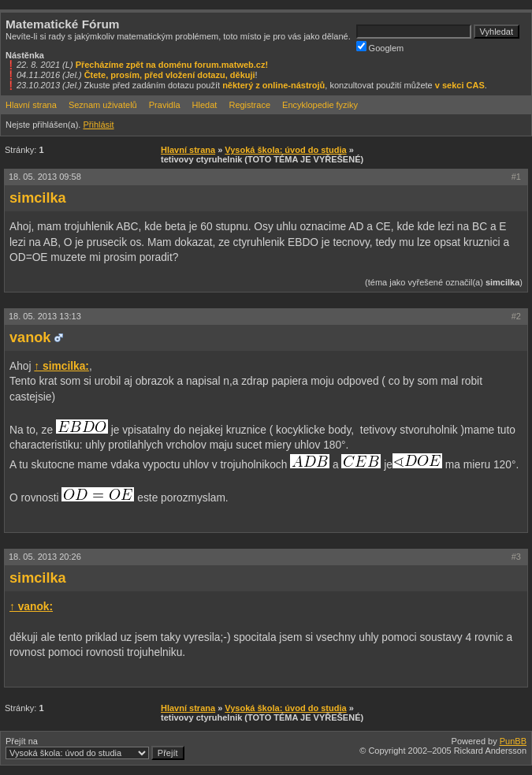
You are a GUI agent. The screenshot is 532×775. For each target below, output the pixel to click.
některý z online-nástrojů (273, 85)
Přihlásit (98, 125)
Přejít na (95, 748)
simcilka (38, 198)
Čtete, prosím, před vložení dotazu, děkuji (170, 75)
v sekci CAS (460, 85)
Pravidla (165, 105)
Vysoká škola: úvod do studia (285, 150)
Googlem (380, 47)
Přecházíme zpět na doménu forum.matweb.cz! (172, 65)
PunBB (513, 741)
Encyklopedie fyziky (320, 105)
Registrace (249, 105)
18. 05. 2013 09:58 (45, 177)
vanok (30, 337)
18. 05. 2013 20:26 (45, 557)
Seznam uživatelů (103, 105)
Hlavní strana (31, 105)
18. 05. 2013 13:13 (45, 316)
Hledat (205, 105)
